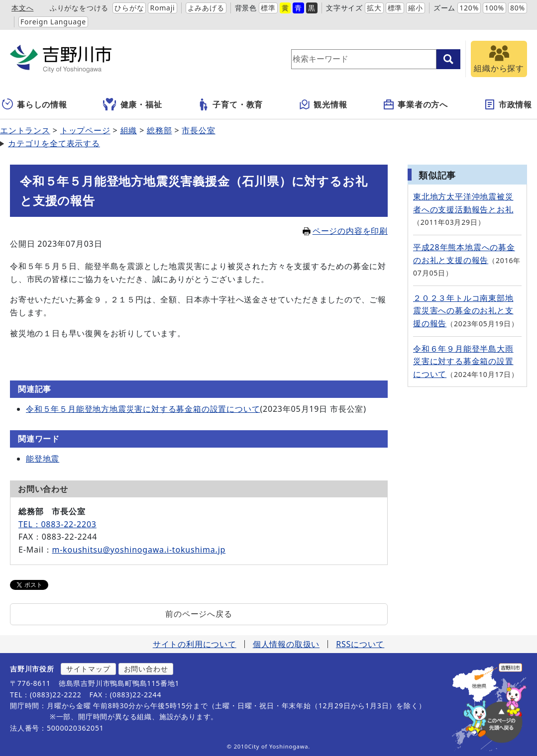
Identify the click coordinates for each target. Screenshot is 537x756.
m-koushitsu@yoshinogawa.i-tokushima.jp (139, 550)
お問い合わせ (146, 669)
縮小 (416, 8)
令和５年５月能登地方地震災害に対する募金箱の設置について (143, 409)
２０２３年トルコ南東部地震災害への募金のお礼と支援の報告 (463, 311)
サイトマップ (88, 669)
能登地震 (43, 459)
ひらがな (129, 8)
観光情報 (323, 104)
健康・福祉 (133, 104)
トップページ (85, 130)
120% (469, 8)
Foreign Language (53, 22)
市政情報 (508, 104)
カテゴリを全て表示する (54, 143)
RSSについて (360, 644)
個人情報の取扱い (286, 644)
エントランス (25, 130)
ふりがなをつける (79, 8)
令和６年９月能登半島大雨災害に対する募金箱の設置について (463, 361)
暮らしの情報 (35, 104)
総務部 (159, 130)
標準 (268, 8)
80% (518, 8)
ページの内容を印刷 (345, 231)
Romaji (162, 8)
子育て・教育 (230, 104)
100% (494, 8)
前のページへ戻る (199, 614)
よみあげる (206, 8)
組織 (129, 130)
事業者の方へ (415, 104)
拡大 (374, 8)
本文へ (22, 8)
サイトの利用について (195, 644)
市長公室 (198, 130)
